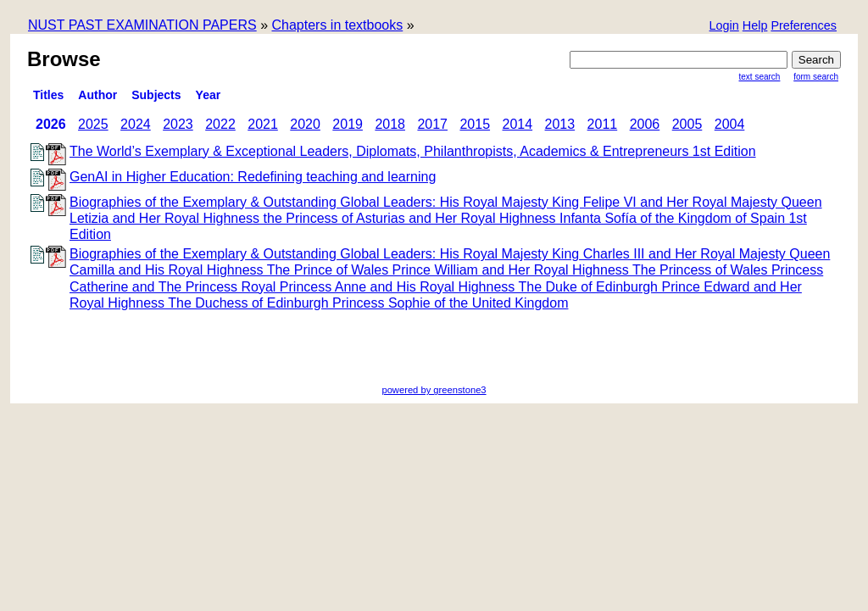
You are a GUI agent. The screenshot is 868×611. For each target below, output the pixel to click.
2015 (475, 124)
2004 (730, 124)
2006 (645, 124)
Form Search (816, 77)
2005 (687, 124)
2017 (432, 124)
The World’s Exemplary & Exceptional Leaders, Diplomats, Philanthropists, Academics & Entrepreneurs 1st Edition (413, 151)
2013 (560, 124)
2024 (136, 124)
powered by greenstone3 (434, 390)
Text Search (760, 77)
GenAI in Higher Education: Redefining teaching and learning (253, 177)
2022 (220, 124)
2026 (51, 124)
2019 (348, 124)
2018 (390, 124)
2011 (603, 124)
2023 (178, 124)
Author (97, 95)
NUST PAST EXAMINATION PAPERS (142, 25)
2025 (93, 124)
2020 (305, 124)
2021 (263, 124)
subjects (156, 95)
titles (48, 95)
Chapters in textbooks (337, 25)
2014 (518, 124)
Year (209, 95)
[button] (804, 27)
